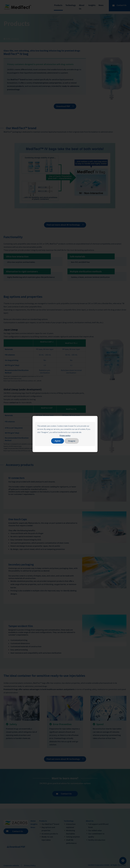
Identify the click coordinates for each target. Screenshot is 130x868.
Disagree (72, 441)
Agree (58, 441)
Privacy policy (65, 435)
